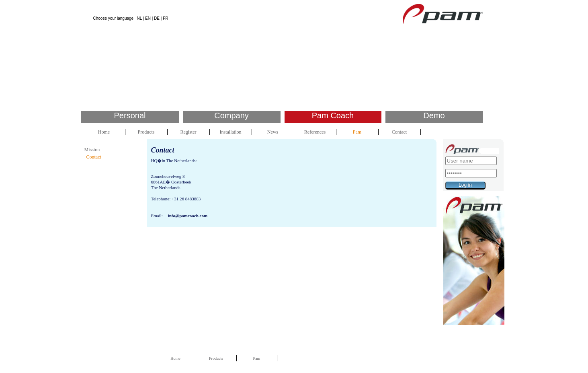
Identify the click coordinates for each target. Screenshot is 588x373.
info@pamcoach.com (188, 216)
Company (232, 115)
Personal (130, 115)
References (315, 132)
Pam (357, 132)
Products (146, 132)
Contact (399, 132)
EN (148, 18)
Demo (434, 115)
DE (157, 18)
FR (165, 18)
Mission (92, 150)
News (273, 132)
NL (139, 18)
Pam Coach (333, 115)
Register (188, 132)
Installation (231, 132)
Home (104, 132)
